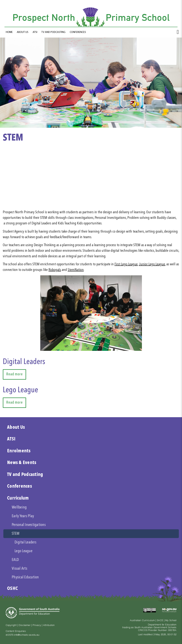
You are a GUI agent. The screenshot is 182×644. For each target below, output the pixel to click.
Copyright (11, 626)
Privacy (37, 626)
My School (171, 621)
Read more (14, 374)
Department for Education (162, 625)
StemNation (76, 270)
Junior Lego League (152, 264)
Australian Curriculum (142, 621)
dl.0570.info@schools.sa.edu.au (22, 635)
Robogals (55, 270)
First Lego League (126, 264)
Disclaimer (25, 626)
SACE (160, 621)
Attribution (49, 626)
